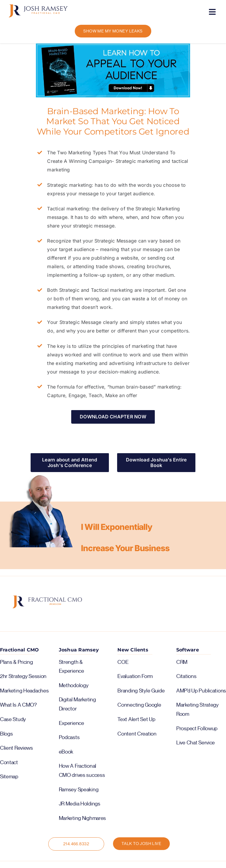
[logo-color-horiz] (38, 7)
